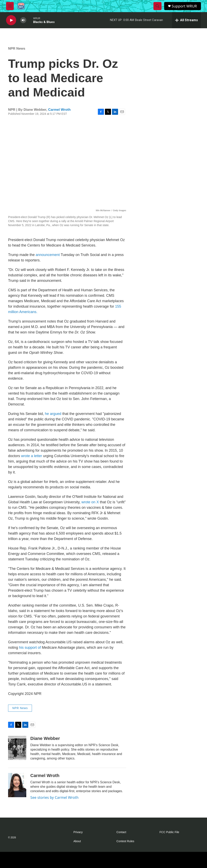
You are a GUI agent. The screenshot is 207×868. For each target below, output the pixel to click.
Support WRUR (184, 6)
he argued (53, 414)
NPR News (17, 49)
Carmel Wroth (59, 110)
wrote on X (90, 502)
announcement (48, 255)
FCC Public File (169, 832)
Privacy (78, 832)
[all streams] (186, 20)
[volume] (23, 20)
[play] (11, 20)
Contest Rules (125, 841)
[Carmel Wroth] (17, 785)
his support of (30, 648)
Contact (121, 832)
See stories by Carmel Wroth (54, 797)
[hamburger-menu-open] (10, 6)
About (77, 841)
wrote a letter (32, 456)
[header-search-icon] (157, 6)
